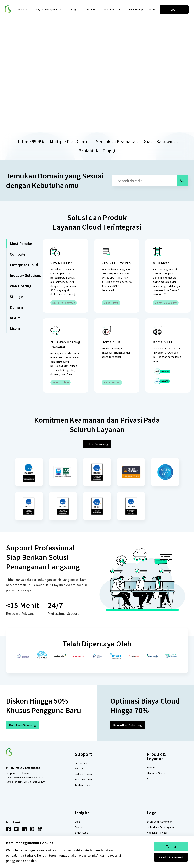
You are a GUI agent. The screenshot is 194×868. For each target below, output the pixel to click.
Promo (91, 9)
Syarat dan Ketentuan (160, 822)
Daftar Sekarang (97, 444)
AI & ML (16, 318)
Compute (18, 254)
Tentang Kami (83, 785)
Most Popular (21, 243)
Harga (74, 9)
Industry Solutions (25, 275)
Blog (77, 822)
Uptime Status (83, 774)
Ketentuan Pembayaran (161, 827)
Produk (151, 767)
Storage (16, 296)
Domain (16, 307)
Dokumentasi (112, 9)
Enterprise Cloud (24, 265)
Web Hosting (21, 286)
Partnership (136, 9)
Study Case (82, 833)
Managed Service (157, 773)
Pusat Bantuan (83, 779)
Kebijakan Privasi (157, 833)
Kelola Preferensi (171, 857)
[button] (152, 9)
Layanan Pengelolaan (49, 9)
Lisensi (16, 328)
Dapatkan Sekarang (23, 725)
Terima (171, 846)
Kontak (79, 768)
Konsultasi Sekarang (128, 725)
